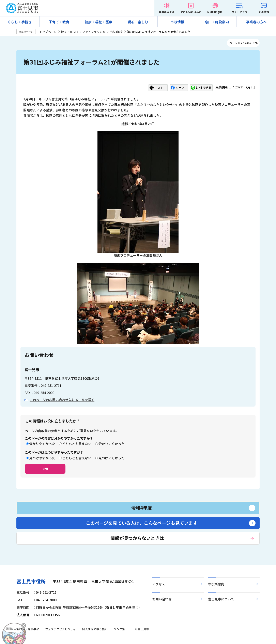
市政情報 (177, 22)
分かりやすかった (42, 444)
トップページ (48, 32)
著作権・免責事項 (28, 629)
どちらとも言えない (77, 444)
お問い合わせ (162, 599)
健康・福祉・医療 (98, 22)
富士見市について (221, 599)
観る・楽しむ (138, 22)
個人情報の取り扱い (95, 629)
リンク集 (119, 629)
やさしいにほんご (191, 12)
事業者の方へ (256, 22)
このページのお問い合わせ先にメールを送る (62, 400)
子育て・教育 (59, 22)
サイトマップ (240, 12)
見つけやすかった (42, 458)
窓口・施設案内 (217, 22)
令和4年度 (116, 32)
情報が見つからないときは (137, 538)
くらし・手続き (20, 22)
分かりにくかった (111, 444)
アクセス (159, 584)
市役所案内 (216, 584)
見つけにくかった (111, 458)
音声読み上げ (167, 12)
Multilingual (215, 12)
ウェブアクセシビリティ (61, 629)
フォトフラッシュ (94, 32)
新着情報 (264, 12)
